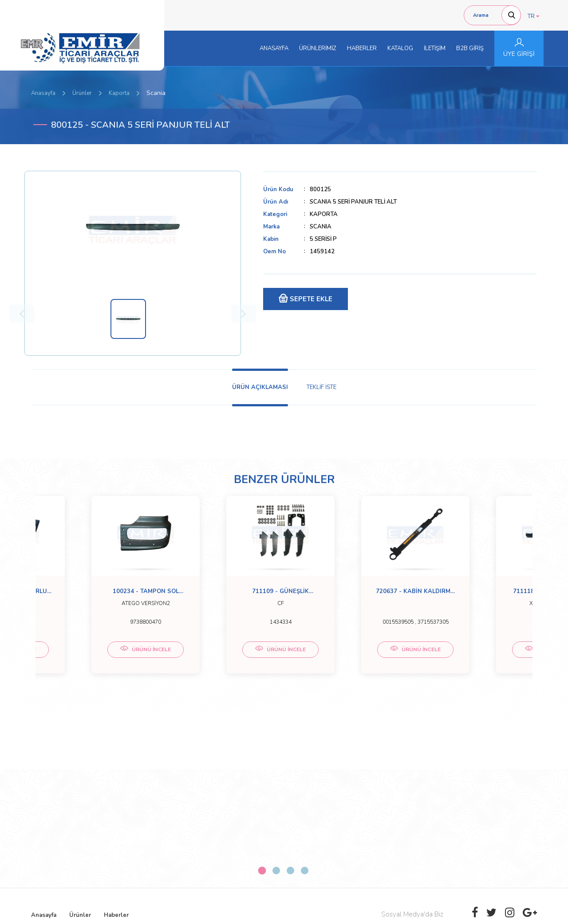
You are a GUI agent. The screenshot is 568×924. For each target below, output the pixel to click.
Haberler (116, 749)
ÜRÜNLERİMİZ (318, 48)
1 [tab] (262, 704)
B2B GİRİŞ (470, 48)
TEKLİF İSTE (321, 387)
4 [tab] (305, 705)
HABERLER (362, 48)
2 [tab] (276, 705)
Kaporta (119, 93)
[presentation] (451, 846)
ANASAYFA (274, 48)
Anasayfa (43, 93)
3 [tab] (290, 705)
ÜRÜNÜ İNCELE (98, 658)
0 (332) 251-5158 (240, 806)
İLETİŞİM (435, 48)
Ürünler (82, 93)
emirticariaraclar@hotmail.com (256, 815)
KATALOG (400, 48)
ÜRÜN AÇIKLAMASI (260, 387)
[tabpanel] (98, 590)
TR (533, 16)
